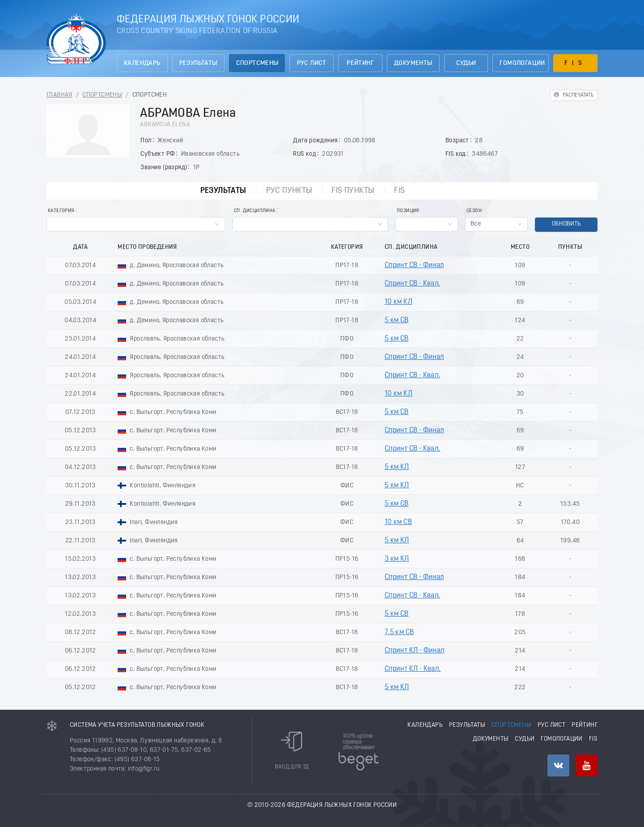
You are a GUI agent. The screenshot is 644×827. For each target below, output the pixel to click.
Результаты (198, 63)
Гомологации (522, 63)
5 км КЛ (397, 467)
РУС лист (312, 63)
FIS (575, 63)
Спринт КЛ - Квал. (413, 669)
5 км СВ (397, 320)
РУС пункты (289, 191)
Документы (413, 63)
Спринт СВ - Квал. (413, 284)
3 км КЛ (397, 559)
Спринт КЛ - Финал (415, 651)
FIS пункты (353, 191)
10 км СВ (398, 522)
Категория (61, 211)
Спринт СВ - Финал (414, 265)
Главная (59, 95)
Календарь (142, 63)
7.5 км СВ (399, 632)
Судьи (466, 63)
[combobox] (136, 224)
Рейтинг (360, 63)
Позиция (408, 211)
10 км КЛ (398, 302)
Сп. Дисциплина (255, 211)
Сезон (474, 211)
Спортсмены (257, 63)
